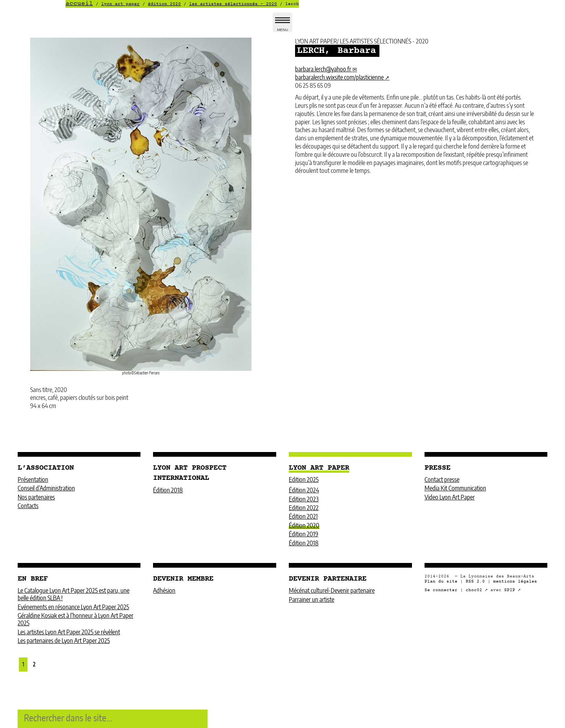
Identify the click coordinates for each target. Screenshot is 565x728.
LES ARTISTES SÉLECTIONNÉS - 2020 (233, 4)
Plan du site (441, 582)
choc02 (474, 590)
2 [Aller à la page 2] (34, 665)
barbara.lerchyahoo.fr (323, 69)
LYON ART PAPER (120, 4)
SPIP (510, 590)
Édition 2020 (164, 4)
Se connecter (441, 590)
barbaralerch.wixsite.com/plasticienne (339, 78)
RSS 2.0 (475, 582)
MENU (282, 26)
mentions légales (515, 582)
